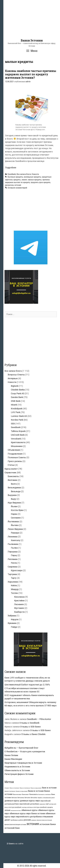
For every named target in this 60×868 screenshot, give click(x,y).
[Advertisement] (32, 23)
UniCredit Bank (18, 435)
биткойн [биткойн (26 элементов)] (27, 798)
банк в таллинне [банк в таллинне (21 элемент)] (25, 788)
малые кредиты (35, 180)
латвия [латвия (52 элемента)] (7, 810)
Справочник (10, 472)
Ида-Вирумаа (14, 503)
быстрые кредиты (15, 177)
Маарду (15, 589)
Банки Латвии (11, 755)
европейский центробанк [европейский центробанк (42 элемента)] (29, 804)
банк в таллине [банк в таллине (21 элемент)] (14, 788)
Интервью (13, 378)
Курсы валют (11, 469)
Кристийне (19, 601)
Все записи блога (24, 174)
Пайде (14, 627)
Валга (14, 484)
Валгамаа (12, 480)
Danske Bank (17, 397)
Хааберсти (19, 612)
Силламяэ (16, 518)
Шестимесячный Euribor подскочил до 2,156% (27, 685)
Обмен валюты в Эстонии (17, 770)
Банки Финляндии (13, 759)
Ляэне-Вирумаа (15, 529)
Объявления (14, 450)
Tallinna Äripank (18, 431)
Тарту (14, 578)
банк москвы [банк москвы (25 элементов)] (17, 794)
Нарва (14, 514)
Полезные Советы (17, 457)
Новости (35, 174)
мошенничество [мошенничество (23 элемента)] (16, 810)
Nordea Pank (17, 420)
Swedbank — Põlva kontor (39, 719)
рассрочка (9, 185)
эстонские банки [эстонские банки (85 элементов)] (48, 824)
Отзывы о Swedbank (29, 723)
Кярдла (15, 619)
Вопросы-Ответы (16, 375)
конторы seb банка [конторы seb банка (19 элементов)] (27, 807)
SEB (13, 424)
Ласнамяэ (19, 604)
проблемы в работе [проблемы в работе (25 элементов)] (17, 820)
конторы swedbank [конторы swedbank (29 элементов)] (40, 807)
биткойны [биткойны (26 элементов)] (34, 798)
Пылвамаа (13, 544)
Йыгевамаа (13, 522)
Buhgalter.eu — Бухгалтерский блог (21, 748)
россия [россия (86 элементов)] (27, 820)
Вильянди (16, 491)
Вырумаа (12, 495)
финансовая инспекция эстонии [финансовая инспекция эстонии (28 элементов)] (15, 824)
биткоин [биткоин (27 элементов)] (14, 798)
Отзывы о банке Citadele (33, 734)
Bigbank (15, 386)
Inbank (14, 405)
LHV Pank (16, 412)
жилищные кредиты (33, 177)
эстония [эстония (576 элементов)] (33, 824)
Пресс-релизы (15, 461)
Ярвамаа (12, 623)
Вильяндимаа (14, 488)
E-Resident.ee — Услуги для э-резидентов (25, 751)
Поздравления (15, 454)
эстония (18, 185)
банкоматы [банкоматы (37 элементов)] (34, 794)
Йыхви (14, 506)
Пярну (14, 555)
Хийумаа (12, 616)
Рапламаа (13, 559)
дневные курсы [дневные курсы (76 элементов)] (12, 801)
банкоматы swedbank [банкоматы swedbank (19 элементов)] (45, 795)
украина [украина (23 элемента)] (34, 820)
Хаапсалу (15, 540)
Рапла (14, 563)
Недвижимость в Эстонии (17, 767)
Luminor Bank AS (19, 416)
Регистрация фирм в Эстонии (19, 774)
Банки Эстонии (32, 40)
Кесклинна (19, 597)
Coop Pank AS (18, 393)
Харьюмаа (13, 582)
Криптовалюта (18, 442)
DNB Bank (16, 401)
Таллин (14, 593)
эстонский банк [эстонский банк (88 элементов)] (12, 828)
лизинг (24, 180)
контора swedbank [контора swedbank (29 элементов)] (15, 807)
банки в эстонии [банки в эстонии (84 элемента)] (36, 791)
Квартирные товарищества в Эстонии (23, 763)
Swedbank (12, 174)
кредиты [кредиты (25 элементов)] (50, 807)
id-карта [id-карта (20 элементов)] (7, 788)
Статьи (11, 465)
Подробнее (11, 168)
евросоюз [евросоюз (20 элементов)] (42, 804)
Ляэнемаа (13, 537)
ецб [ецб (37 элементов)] (47, 804)
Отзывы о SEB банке (30, 727)
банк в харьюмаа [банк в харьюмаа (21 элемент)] (36, 788)
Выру (13, 499)
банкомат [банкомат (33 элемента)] (25, 794)
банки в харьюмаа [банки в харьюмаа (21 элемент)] (22, 791)
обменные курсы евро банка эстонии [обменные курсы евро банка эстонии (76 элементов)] (27, 813)
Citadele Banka (18, 390)
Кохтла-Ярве (17, 510)
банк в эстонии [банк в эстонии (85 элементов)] (49, 788)
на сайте (15, 844)
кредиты (17, 180)
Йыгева (15, 525)
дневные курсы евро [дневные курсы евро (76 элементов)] (30, 801)
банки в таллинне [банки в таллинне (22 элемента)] (10, 791)
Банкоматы (13, 476)
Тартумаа (12, 574)
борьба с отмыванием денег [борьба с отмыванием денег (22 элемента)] (46, 798)
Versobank (16, 439)
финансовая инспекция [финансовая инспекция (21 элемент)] (44, 820)
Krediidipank (17, 409)
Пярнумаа (13, 552)
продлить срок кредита (40, 182)
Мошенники (17, 446)
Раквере (15, 533)
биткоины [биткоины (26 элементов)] (21, 798)
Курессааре (17, 570)
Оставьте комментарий (17, 188)
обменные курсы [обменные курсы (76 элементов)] (29, 810)
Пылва (14, 548)
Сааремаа (13, 567)
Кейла (14, 585)
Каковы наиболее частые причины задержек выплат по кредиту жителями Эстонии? (31, 74)
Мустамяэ (19, 608)
